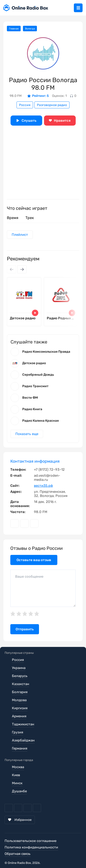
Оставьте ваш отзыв (34, 560)
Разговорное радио (52, 105)
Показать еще (27, 434)
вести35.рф (43, 486)
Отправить (25, 629)
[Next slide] (22, 269)
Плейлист (20, 235)
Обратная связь (18, 854)
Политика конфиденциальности (31, 847)
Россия (25, 105)
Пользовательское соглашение (31, 841)
